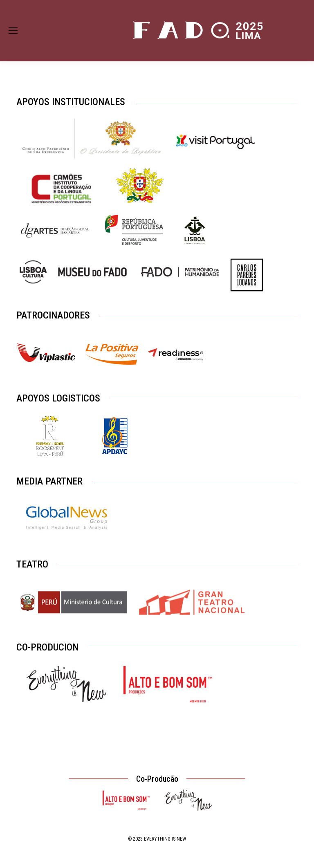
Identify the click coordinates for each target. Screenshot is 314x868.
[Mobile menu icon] (13, 31)
